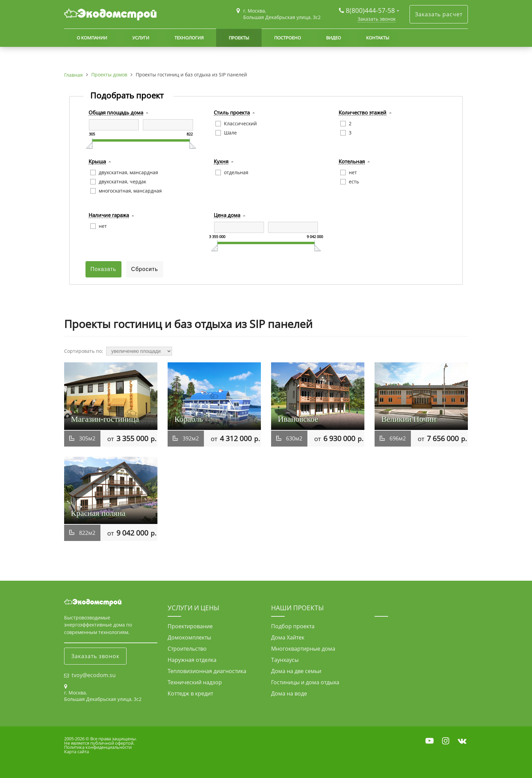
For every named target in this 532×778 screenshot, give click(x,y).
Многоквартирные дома (303, 649)
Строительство (187, 649)
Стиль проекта (232, 113)
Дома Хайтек (288, 637)
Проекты (239, 38)
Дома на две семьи (296, 671)
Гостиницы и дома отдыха (305, 682)
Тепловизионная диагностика (207, 671)
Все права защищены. (113, 739)
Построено (288, 38)
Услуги (141, 38)
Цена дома (227, 215)
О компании (92, 38)
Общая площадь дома (116, 113)
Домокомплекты (189, 637)
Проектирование (190, 626)
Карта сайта (77, 752)
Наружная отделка (192, 660)
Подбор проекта (293, 626)
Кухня (221, 162)
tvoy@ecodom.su (94, 675)
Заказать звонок (377, 19)
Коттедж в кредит (190, 693)
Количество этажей (363, 113)
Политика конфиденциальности (98, 747)
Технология (189, 38)
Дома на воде (289, 693)
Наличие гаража (109, 215)
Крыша (97, 162)
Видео (334, 38)
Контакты (378, 38)
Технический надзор (195, 682)
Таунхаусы (285, 660)
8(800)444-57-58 (371, 10)
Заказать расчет (439, 14)
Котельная (352, 162)
